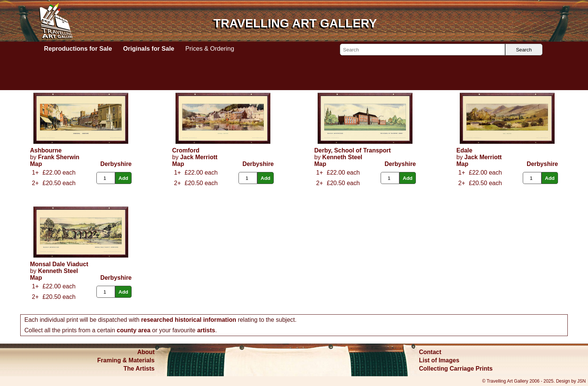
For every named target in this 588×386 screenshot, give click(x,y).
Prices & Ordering (210, 48)
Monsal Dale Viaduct (59, 264)
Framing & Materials (126, 360)
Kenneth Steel (342, 157)
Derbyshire (116, 164)
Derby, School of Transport (352, 150)
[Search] (422, 50)
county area (133, 330)
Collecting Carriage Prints (456, 369)
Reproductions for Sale (78, 48)
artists (206, 330)
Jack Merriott (199, 157)
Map (36, 164)
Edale (464, 150)
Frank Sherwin (58, 157)
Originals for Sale (148, 48)
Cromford (186, 150)
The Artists (139, 369)
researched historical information (188, 320)
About (146, 352)
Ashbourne (46, 150)
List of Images (439, 360)
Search (524, 50)
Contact (430, 352)
